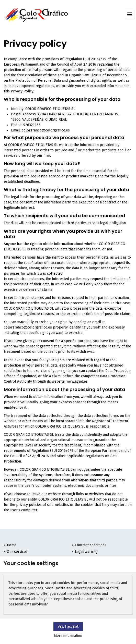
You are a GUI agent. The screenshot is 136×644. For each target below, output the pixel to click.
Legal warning (86, 552)
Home (12, 545)
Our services (17, 552)
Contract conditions (91, 545)
